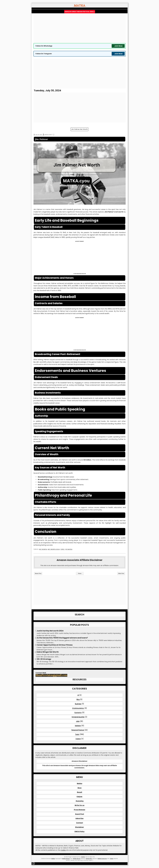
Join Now (118, 46)
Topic (62, 549)
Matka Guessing (102, 859)
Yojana (78, 739)
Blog (78, 699)
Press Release (80, 810)
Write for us (79, 805)
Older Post (121, 573)
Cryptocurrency (78, 708)
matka (63, 850)
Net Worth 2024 (54, 549)
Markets (78, 726)
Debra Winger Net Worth (48, 652)
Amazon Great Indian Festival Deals (80, 12)
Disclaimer (80, 827)
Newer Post (38, 573)
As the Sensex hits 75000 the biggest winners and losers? (62, 638)
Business (78, 704)
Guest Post (80, 814)
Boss (80, 788)
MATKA (83, 857)
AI (78, 695)
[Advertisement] (80, 28)
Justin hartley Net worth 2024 (50, 631)
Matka (79, 783)
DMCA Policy (79, 831)
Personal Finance (78, 730)
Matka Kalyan (66, 859)
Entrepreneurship (78, 717)
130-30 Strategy (44, 659)
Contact (80, 823)
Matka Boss (89, 859)
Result (80, 792)
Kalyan (79, 797)
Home (80, 573)
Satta (112, 859)
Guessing (80, 801)
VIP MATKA (69, 549)
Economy (78, 712)
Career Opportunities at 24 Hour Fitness (55, 645)
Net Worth (43, 549)
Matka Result (77, 859)
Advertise (79, 818)
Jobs (78, 721)
